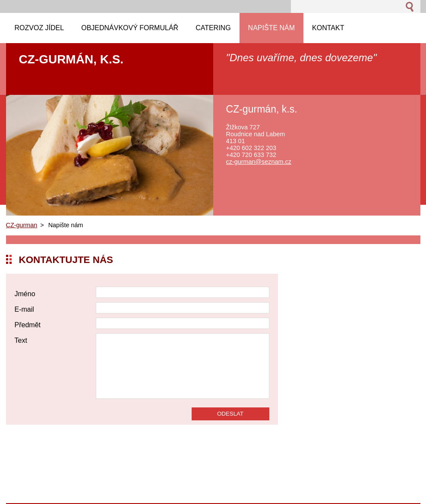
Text (21, 340)
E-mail (24, 309)
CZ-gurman (22, 225)
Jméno (25, 294)
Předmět (28, 325)
